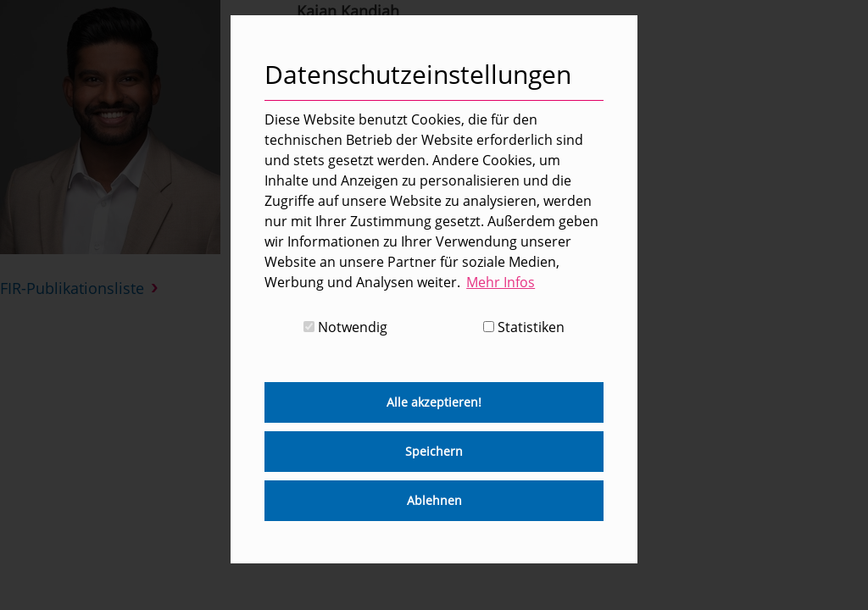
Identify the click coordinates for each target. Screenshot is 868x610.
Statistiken (524, 327)
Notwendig (345, 327)
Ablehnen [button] (434, 500)
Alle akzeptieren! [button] (434, 402)
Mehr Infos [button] (501, 282)
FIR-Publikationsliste (72, 288)
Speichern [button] (434, 451)
